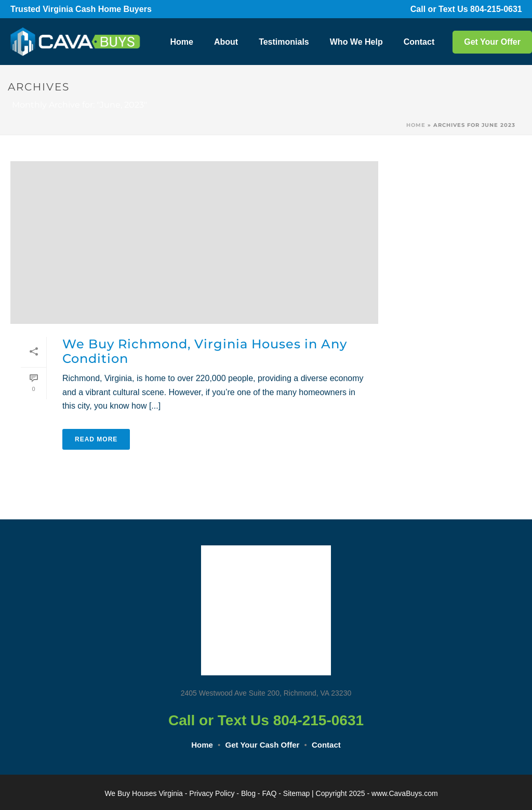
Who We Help (356, 42)
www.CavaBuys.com (405, 793)
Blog (248, 793)
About (226, 42)
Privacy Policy (212, 793)
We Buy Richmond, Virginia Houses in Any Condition (205, 351)
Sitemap (296, 793)
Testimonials (284, 42)
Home (181, 42)
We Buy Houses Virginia (143, 793)
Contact (419, 42)
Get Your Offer (492, 42)
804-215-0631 (502, 9)
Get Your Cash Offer (263, 745)
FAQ (269, 793)
